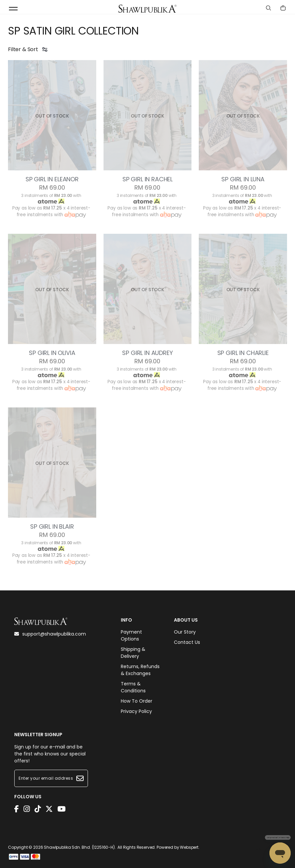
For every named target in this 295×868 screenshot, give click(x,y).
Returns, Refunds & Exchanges (140, 670)
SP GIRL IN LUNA (243, 179)
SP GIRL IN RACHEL (147, 179)
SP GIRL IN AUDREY (147, 353)
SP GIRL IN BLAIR (52, 527)
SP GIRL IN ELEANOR (52, 179)
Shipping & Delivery (133, 653)
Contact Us (187, 642)
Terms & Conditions (133, 687)
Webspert (189, 847)
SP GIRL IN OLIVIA (52, 353)
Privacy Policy (136, 711)
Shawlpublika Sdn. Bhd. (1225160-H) (79, 847)
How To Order (137, 701)
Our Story (185, 632)
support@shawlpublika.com (50, 634)
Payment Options (131, 635)
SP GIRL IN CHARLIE (243, 353)
